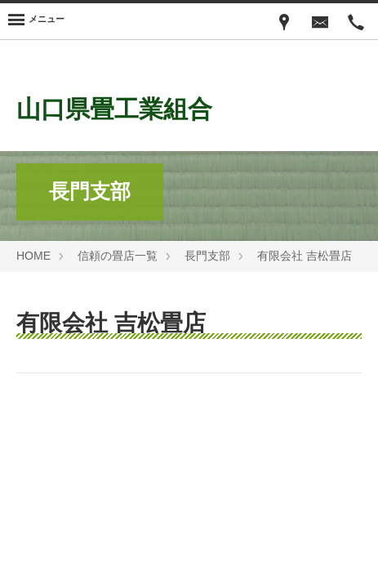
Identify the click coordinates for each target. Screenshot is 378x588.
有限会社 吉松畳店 (305, 256)
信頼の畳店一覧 (118, 256)
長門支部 (207, 256)
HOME (33, 256)
